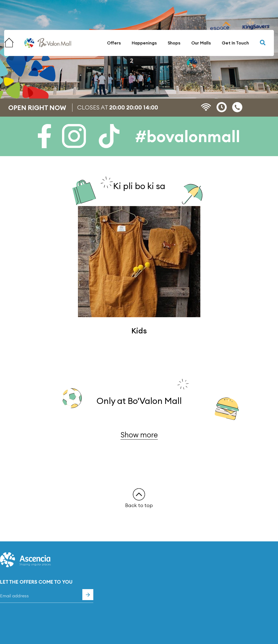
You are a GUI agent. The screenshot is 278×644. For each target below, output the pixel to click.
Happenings (144, 43)
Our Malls (201, 43)
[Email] (47, 596)
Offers (114, 43)
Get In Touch (235, 43)
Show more (139, 435)
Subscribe (88, 595)
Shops (174, 43)
